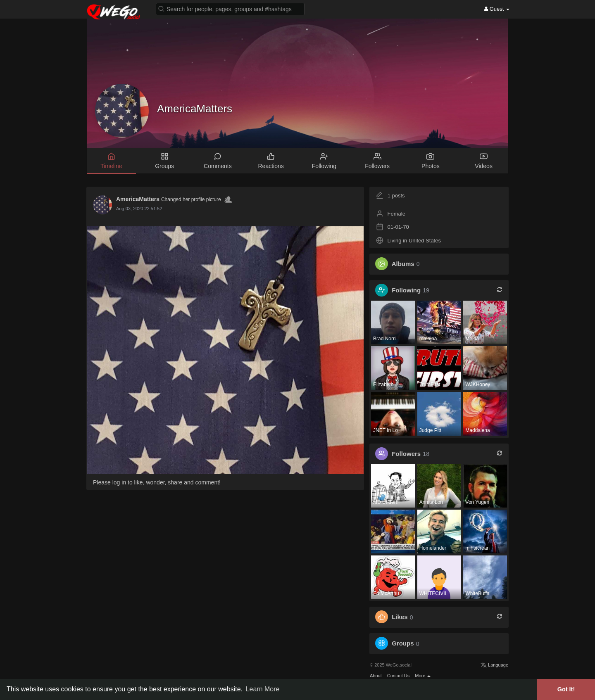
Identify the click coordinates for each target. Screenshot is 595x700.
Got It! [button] (566, 689)
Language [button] (494, 665)
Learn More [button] (263, 689)
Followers (406, 454)
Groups (403, 644)
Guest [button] (497, 9)
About (376, 676)
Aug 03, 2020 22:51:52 (139, 209)
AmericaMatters (195, 109)
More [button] (423, 676)
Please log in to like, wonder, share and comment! (157, 482)
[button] (230, 8)
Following (406, 290)
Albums (403, 264)
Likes (400, 617)
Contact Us (398, 676)
